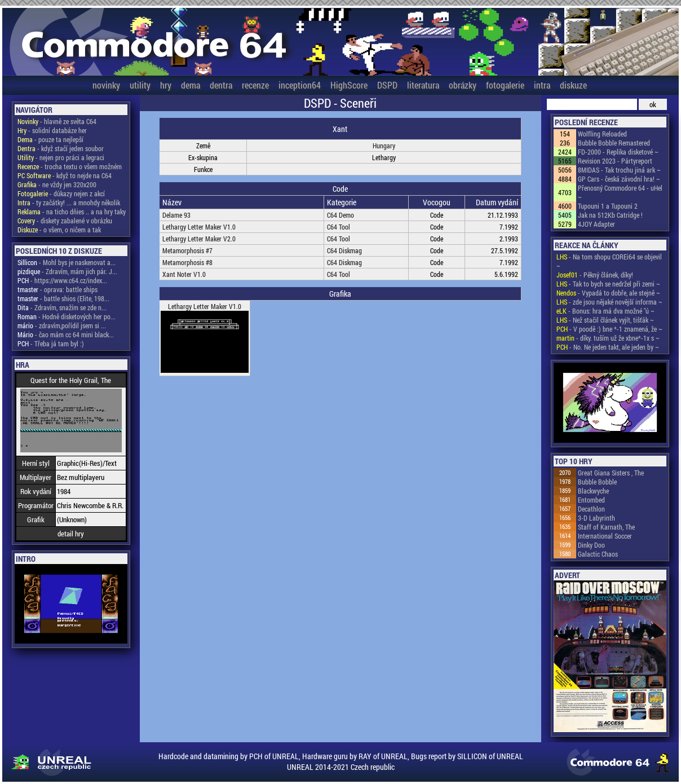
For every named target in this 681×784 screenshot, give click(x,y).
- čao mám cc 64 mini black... (66, 334)
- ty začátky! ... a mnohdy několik (69, 202)
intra (542, 85)
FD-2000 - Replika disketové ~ (618, 152)
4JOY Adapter (596, 224)
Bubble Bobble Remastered (614, 143)
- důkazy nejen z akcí (61, 193)
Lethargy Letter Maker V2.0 (199, 239)
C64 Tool (339, 227)
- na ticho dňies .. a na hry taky (72, 212)
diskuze (573, 85)
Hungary (384, 146)
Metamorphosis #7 (187, 250)
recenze (255, 85)
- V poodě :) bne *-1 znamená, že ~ (609, 329)
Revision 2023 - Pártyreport (615, 161)
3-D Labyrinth (596, 518)
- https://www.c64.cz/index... (62, 280)
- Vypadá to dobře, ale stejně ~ (608, 293)
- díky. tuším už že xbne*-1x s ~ (608, 338)
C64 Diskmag (344, 250)
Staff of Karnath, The (606, 527)
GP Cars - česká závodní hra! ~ (619, 179)
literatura (423, 85)
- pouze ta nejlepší (50, 139)
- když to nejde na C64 (65, 175)
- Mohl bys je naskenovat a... (67, 262)
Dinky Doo (591, 545)
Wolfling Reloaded (602, 134)
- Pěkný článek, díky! (595, 275)
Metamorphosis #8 (187, 262)
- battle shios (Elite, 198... (63, 298)
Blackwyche (593, 491)
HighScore (349, 85)
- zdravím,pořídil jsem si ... (62, 325)
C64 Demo (340, 215)
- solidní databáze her (52, 130)
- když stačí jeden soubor (61, 148)
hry (166, 85)
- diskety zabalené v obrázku (65, 221)
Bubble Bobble (597, 482)
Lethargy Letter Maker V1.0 (199, 227)
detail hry (71, 534)
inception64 (300, 85)
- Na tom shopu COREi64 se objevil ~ (609, 261)
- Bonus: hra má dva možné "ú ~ (605, 311)
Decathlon (591, 509)
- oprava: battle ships (58, 289)
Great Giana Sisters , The (611, 473)
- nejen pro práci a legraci (61, 157)
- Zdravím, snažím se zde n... (62, 307)
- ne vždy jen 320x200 (57, 184)
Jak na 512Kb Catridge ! (610, 215)
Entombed (591, 500)
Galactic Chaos (598, 554)
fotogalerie (505, 85)
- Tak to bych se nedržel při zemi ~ (608, 284)
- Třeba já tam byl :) (51, 343)
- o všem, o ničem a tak (59, 230)
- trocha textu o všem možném (70, 166)
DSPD (387, 85)
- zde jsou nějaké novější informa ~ (609, 302)
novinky (106, 85)
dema (191, 85)
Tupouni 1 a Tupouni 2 (608, 206)
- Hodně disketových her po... (67, 316)
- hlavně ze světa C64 (57, 121)
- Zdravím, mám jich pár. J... (67, 271)
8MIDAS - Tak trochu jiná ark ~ (619, 170)
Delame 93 (176, 215)
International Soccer (605, 536)
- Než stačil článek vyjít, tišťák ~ (605, 320)
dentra (221, 85)
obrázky (463, 85)
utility (140, 85)
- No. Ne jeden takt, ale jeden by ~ (608, 347)
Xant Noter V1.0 (184, 274)
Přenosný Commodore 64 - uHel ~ (620, 192)
